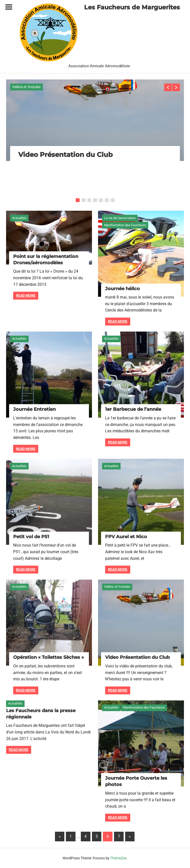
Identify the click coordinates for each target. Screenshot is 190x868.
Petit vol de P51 (31, 537)
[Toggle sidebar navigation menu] (9, 7)
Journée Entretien (34, 409)
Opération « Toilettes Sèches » (49, 657)
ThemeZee (118, 858)
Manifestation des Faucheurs (125, 225)
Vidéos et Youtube (26, 87)
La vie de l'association (120, 218)
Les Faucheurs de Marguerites (132, 7)
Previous (168, 87)
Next (176, 87)
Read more (26, 296)
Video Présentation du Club (65, 155)
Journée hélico (122, 289)
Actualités (19, 218)
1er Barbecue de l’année (133, 409)
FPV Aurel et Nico (126, 537)
